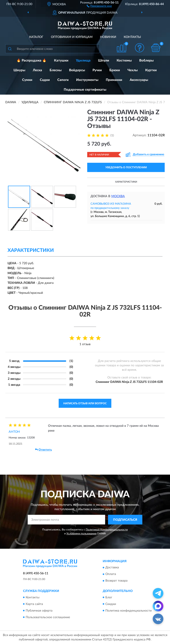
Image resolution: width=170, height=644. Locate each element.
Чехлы (133, 70)
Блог (109, 597)
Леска (37, 70)
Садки (45, 80)
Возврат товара (116, 581)
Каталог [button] (36, 37)
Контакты (132, 37)
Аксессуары (139, 80)
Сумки (27, 80)
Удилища (83, 61)
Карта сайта (34, 604)
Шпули (104, 61)
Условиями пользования (81, 534)
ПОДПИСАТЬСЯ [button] (125, 520)
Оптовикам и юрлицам (72, 37)
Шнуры (19, 70)
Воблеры (146, 61)
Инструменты (87, 80)
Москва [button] (118, 196)
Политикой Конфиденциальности (107, 530)
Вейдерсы (77, 70)
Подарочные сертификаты (85, 90)
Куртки (151, 70)
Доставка (112, 568)
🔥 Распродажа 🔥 (32, 61)
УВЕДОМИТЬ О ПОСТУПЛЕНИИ (126, 167)
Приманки (114, 80)
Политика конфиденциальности (128, 611)
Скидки (111, 604)
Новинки (108, 37)
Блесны (56, 70)
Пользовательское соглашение (48, 617)
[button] (99, 6)
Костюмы (124, 61)
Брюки (115, 70)
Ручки (97, 70)
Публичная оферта (39, 611)
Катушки (61, 61)
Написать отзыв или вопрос (85, 403)
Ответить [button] (43, 450)
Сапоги (63, 80)
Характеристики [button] (126, 182)
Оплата (111, 574)
